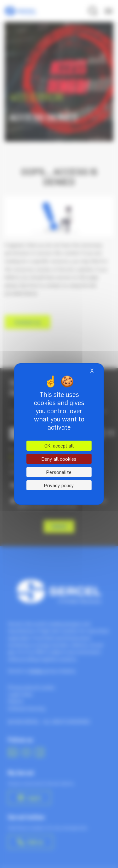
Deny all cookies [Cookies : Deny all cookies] (59, 459)
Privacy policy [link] (59, 485)
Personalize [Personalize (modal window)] (59, 472)
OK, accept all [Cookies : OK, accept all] (59, 446)
